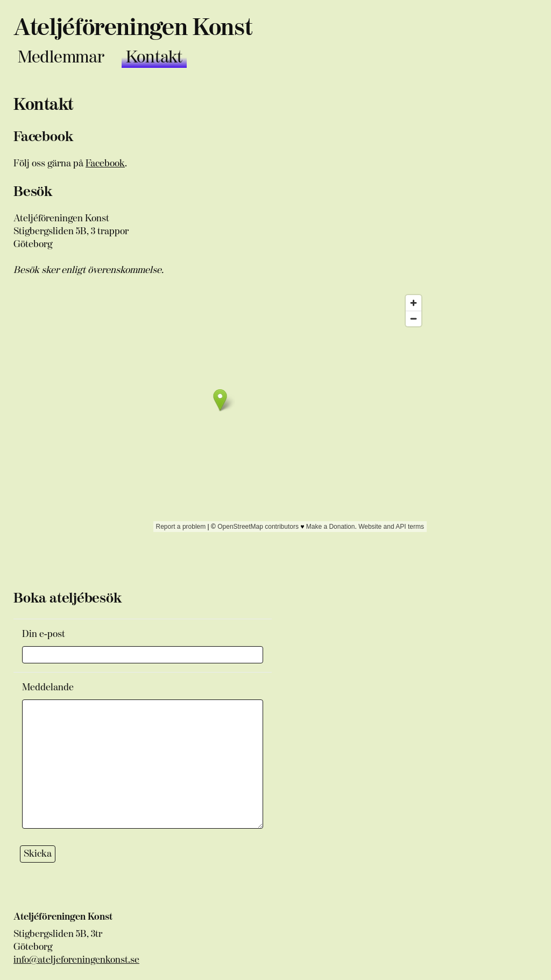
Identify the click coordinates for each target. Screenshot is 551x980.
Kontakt (154, 57)
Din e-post (44, 634)
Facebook (105, 163)
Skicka (38, 854)
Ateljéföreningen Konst (133, 28)
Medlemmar (61, 57)
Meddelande (48, 687)
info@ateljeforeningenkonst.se (76, 960)
